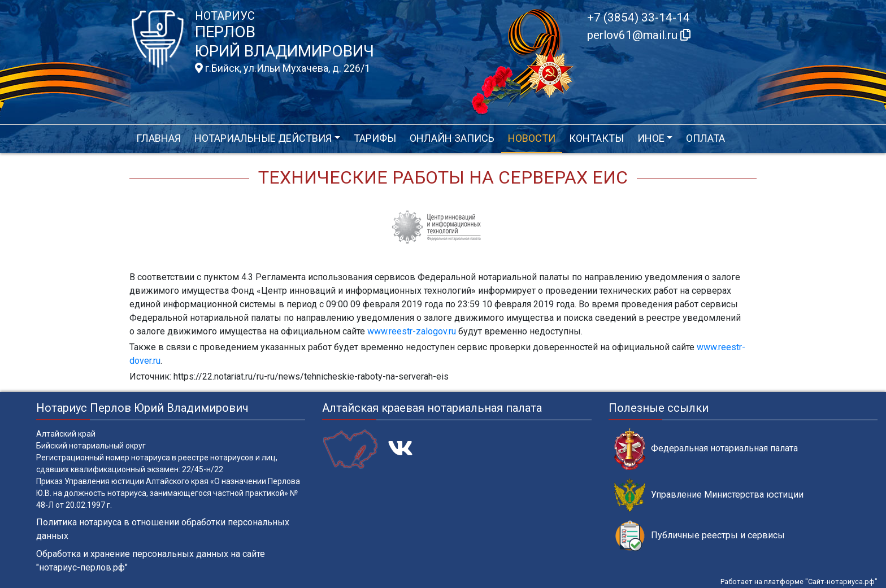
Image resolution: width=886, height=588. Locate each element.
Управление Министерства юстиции (709, 495)
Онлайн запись (452, 138)
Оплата (705, 138)
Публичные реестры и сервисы (700, 536)
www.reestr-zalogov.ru (412, 331)
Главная (158, 138)
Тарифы (375, 138)
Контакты (596, 138)
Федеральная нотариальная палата (706, 449)
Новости (532, 138)
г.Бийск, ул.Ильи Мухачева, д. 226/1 (283, 68)
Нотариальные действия (263, 138)
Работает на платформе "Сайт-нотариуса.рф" (799, 582)
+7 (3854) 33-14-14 (639, 18)
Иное (651, 138)
